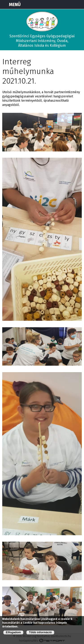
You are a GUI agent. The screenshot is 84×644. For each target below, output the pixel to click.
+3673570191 (67, 4)
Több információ (40, 632)
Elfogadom (13, 632)
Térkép (56, 4)
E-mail (79, 4)
